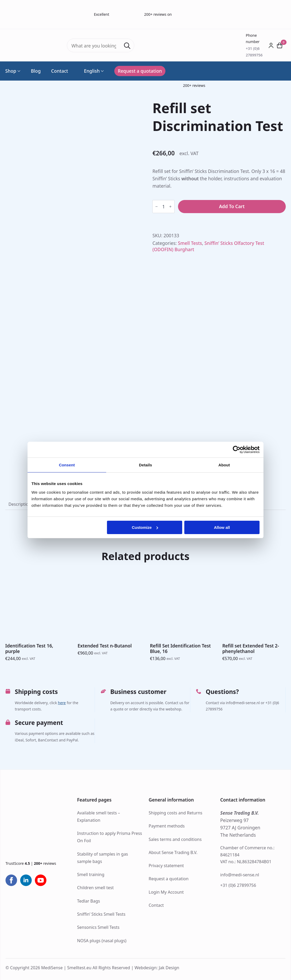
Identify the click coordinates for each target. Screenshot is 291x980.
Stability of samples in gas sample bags (103, 858)
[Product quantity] (163, 207)
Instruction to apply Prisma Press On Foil (110, 837)
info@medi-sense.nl (240, 875)
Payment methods (167, 826)
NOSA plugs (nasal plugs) (102, 941)
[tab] (20, 504)
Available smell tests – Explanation (99, 816)
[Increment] (170, 207)
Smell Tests (190, 243)
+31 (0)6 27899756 (238, 885)
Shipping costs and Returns (176, 813)
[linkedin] (26, 880)
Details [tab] (145, 465)
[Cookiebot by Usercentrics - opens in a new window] (237, 450)
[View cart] (280, 45)
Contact (60, 71)
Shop (11, 71)
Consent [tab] (67, 465)
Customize (145, 527)
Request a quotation (169, 879)
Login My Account (166, 892)
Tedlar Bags (88, 901)
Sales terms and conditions (175, 839)
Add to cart (232, 206)
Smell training (91, 874)
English (89, 71)
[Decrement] (157, 207)
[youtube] (41, 880)
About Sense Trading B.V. (173, 852)
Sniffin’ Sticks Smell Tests (101, 914)
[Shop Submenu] (18, 71)
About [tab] (224, 465)
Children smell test (95, 888)
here (62, 703)
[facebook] (11, 880)
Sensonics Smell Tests (98, 927)
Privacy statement (166, 866)
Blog (36, 71)
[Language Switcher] (102, 71)
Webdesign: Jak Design (157, 968)
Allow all (222, 527)
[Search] (127, 46)
